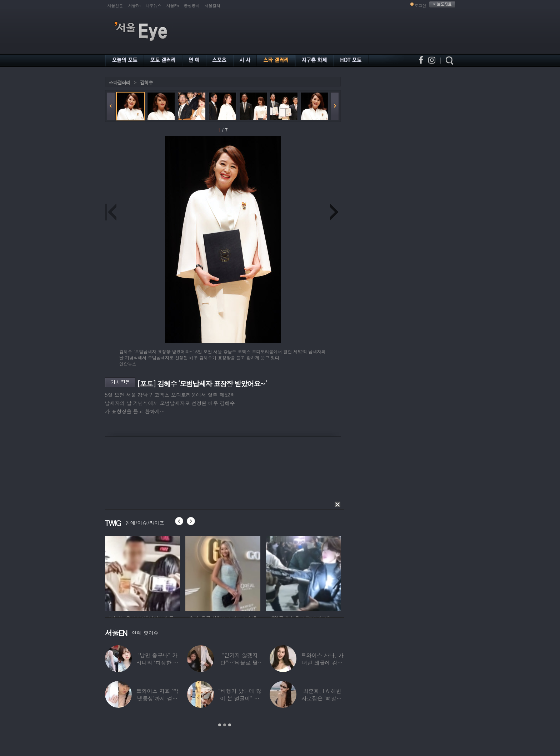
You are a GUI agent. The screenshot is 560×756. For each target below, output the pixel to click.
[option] (142, 573)
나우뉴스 (154, 6)
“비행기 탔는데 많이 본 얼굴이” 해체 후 (240, 698)
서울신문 (115, 6)
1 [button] (220, 725)
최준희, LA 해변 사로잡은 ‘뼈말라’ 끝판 (322, 698)
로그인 (421, 6)
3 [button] (230, 725)
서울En (173, 6)
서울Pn (134, 6)
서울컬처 (212, 6)
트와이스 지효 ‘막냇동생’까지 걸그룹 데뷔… (157, 698)
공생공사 (192, 6)
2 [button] (225, 725)
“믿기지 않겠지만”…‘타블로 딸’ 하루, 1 (239, 663)
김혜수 (146, 82)
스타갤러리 (120, 82)
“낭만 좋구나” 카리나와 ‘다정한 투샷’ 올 (157, 663)
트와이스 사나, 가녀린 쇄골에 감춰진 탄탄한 (322, 663)
